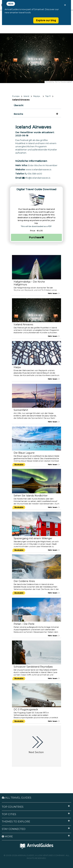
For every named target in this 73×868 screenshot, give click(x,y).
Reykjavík (38, 96)
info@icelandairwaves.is (36, 178)
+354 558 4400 (34, 174)
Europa (16, 96)
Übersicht (19, 105)
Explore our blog (46, 20)
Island (26, 96)
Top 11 (48, 96)
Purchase (36, 237)
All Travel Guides (17, 798)
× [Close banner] (65, 5)
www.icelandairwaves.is (38, 169)
